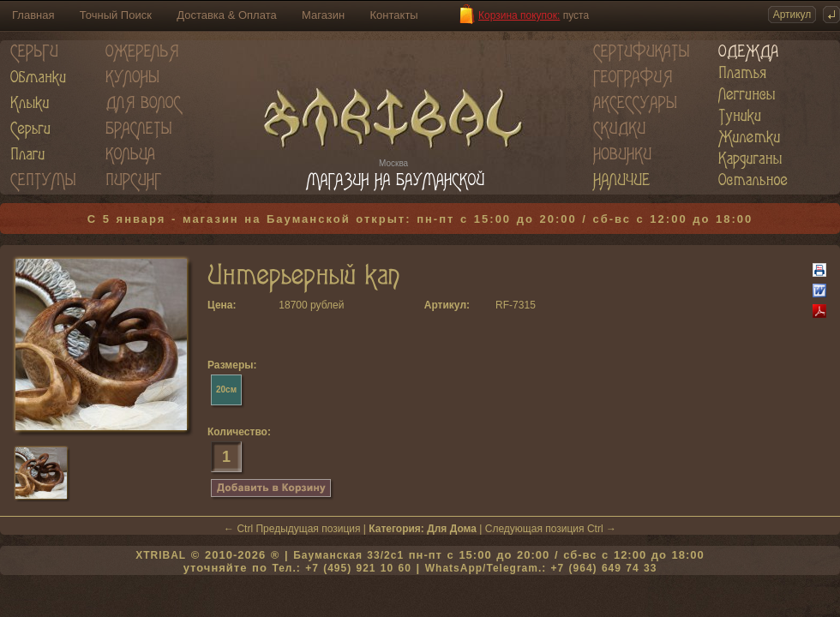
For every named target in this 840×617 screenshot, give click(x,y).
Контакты (394, 15)
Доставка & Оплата (226, 15)
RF (502, 305)
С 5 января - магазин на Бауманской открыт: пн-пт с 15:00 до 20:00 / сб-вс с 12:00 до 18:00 (420, 219)
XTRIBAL (161, 555)
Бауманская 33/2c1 (348, 555)
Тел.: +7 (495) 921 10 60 (341, 568)
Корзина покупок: (519, 15)
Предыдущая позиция (308, 529)
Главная (33, 15)
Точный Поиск (116, 15)
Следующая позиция (535, 529)
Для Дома (452, 529)
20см (226, 389)
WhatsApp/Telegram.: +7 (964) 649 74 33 (541, 568)
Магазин (323, 15)
